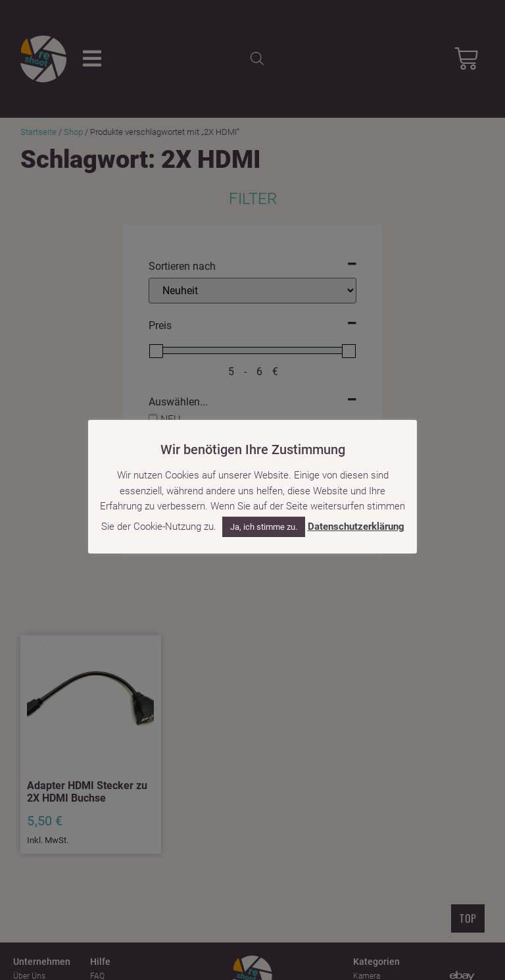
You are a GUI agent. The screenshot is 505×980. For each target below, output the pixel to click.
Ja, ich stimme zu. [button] (264, 527)
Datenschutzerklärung (356, 527)
